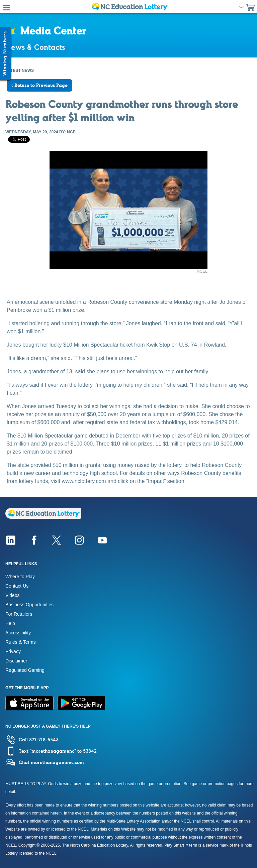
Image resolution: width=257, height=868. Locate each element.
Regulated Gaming (25, 670)
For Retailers (19, 614)
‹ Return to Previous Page (39, 85)
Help (10, 623)
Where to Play (20, 577)
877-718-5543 (44, 740)
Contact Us (17, 586)
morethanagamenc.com (57, 762)
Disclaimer (16, 661)
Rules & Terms (21, 642)
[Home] (43, 517)
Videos (13, 595)
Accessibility (18, 633)
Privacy (13, 651)
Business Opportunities (29, 605)
